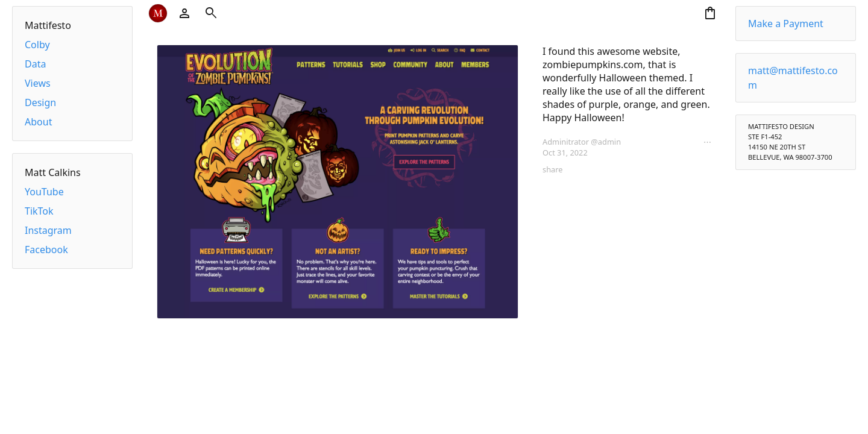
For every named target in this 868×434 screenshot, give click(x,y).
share (552, 169)
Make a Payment (786, 24)
